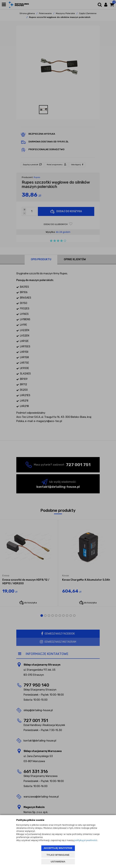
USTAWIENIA (58, 862)
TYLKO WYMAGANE (58, 855)
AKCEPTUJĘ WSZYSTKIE (58, 848)
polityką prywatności (86, 840)
